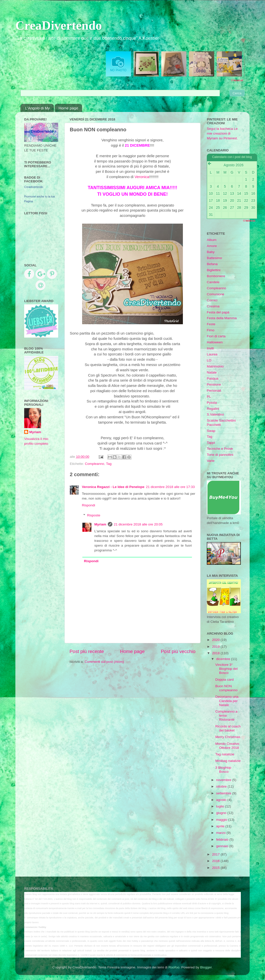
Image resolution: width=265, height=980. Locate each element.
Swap (211, 431)
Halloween (215, 342)
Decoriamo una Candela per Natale (227, 701)
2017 (216, 854)
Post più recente (87, 651)
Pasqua (213, 378)
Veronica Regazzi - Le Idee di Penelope (113, 487)
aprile (221, 826)
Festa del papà (218, 312)
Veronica (142, 177)
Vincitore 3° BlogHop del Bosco (227, 669)
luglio (221, 806)
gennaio (223, 846)
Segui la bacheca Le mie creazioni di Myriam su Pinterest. (222, 133)
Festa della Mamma (222, 318)
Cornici (212, 300)
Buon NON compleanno (227, 688)
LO (209, 360)
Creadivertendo (34, 187)
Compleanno (95, 464)
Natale (212, 372)
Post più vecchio (178, 651)
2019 (216, 647)
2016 (216, 861)
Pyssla (212, 403)
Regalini (213, 409)
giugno (222, 813)
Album (212, 240)
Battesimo (214, 258)
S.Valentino (215, 414)
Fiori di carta (216, 336)
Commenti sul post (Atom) (104, 662)
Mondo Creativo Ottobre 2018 (227, 746)
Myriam (100, 524)
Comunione (216, 294)
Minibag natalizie (228, 761)
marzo (221, 833)
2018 (216, 653)
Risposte (94, 515)
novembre (224, 780)
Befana (212, 264)
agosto (222, 800)
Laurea (212, 354)
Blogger (206, 967)
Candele (213, 282)
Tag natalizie (225, 754)
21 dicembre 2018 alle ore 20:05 (138, 524)
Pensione (214, 384)
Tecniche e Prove (220, 449)
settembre (224, 793)
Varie (211, 461)
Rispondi (89, 505)
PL (209, 397)
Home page (68, 108)
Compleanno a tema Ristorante (226, 716)
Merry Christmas (228, 737)
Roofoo (174, 967)
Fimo (211, 330)
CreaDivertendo (59, 25)
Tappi (211, 443)
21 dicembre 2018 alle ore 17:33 (170, 487)
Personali (214, 391)
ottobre (222, 786)
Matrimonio (215, 366)
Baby (211, 252)
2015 (216, 868)
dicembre (224, 659)
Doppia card (225, 680)
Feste (211, 324)
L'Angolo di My (38, 108)
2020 (216, 640)
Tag (109, 464)
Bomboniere (216, 276)
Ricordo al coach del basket (228, 728)
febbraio (223, 840)
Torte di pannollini (220, 455)
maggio (222, 820)
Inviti (210, 348)
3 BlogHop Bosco (223, 770)
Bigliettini (214, 270)
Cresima (213, 306)
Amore (212, 246)
